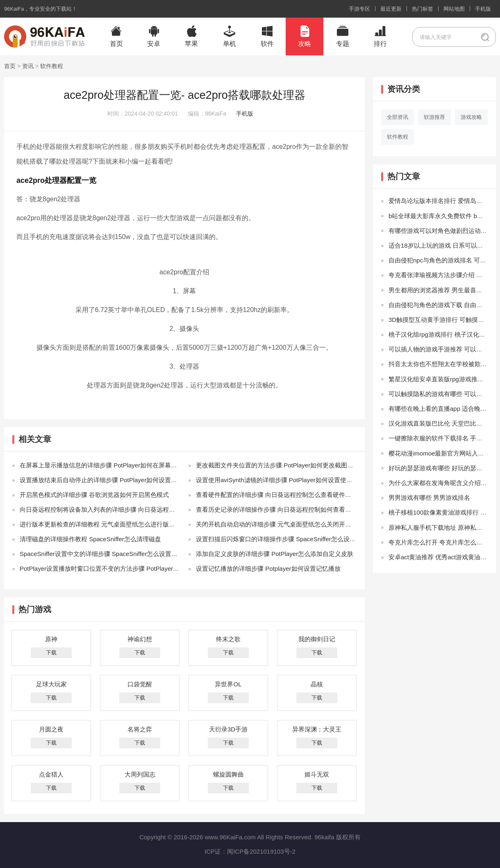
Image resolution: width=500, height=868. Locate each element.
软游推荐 (434, 117)
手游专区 (359, 9)
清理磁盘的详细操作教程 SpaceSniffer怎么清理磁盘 (90, 539)
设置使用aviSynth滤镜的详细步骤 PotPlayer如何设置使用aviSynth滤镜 (292, 480)
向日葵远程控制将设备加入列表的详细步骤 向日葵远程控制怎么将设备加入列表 (128, 509)
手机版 (483, 9)
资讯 (28, 66)
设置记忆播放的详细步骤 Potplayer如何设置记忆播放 (268, 568)
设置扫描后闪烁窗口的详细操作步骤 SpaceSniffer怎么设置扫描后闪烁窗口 (297, 539)
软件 (267, 44)
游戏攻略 (471, 117)
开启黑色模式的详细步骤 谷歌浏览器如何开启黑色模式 (94, 495)
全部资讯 (398, 117)
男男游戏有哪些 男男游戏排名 (429, 498)
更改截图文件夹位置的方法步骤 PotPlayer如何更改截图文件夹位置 (287, 465)
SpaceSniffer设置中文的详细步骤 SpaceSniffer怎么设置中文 (102, 554)
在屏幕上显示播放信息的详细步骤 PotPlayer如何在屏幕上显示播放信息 (117, 465)
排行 (380, 44)
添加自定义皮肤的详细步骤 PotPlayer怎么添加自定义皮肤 (275, 554)
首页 (116, 44)
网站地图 (454, 9)
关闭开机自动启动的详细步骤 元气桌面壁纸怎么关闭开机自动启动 (286, 524)
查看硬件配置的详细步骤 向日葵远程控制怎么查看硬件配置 (277, 495)
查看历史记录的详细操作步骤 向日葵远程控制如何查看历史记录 (283, 509)
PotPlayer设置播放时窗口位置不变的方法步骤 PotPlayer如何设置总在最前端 (124, 568)
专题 (343, 44)
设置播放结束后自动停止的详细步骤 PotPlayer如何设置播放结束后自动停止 (123, 480)
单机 (230, 44)
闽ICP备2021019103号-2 (261, 851)
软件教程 (52, 66)
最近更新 (391, 9)
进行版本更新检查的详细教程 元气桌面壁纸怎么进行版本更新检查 (110, 524)
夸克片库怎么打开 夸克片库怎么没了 (439, 542)
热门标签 (423, 9)
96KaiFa (14, 9)
